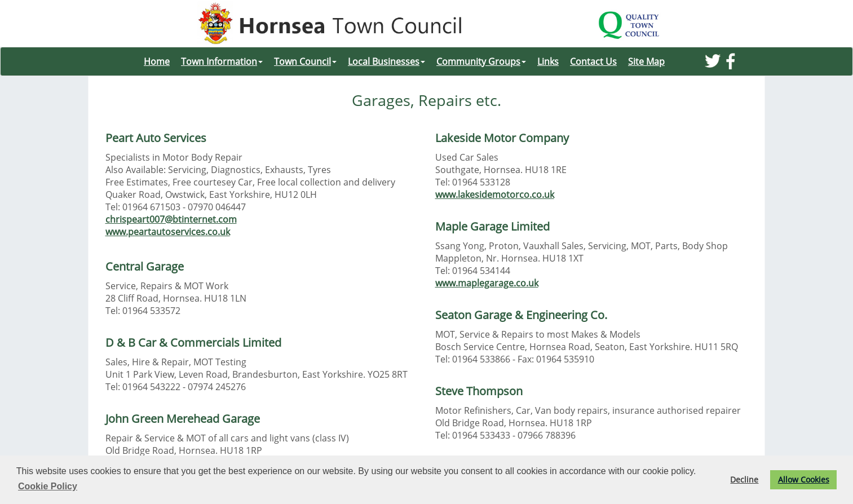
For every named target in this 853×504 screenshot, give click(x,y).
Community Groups (481, 61)
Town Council (305, 61)
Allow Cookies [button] (804, 479)
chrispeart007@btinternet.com (171, 219)
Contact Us (593, 61)
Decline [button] (744, 479)
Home (157, 61)
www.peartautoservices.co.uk (168, 232)
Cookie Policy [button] (48, 486)
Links (548, 61)
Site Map (646, 61)
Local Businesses (386, 61)
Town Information (222, 61)
